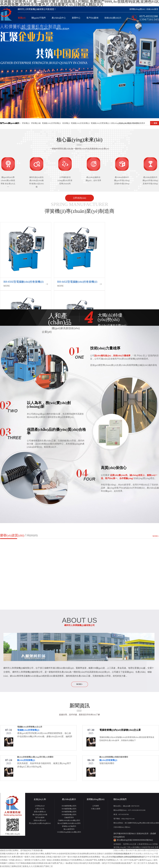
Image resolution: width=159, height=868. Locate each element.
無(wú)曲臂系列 (69, 829)
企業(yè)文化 (40, 809)
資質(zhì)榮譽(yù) (40, 812)
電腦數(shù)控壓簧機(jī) (100, 123)
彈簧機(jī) (26, 123)
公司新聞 (96, 806)
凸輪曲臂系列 (69, 817)
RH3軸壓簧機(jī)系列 (69, 809)
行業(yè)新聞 (96, 809)
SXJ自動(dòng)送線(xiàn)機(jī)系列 (69, 832)
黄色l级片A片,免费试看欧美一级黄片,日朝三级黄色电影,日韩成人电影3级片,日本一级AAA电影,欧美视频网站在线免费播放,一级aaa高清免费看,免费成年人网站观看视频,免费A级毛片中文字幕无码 (79, 857)
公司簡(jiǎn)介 (40, 806)
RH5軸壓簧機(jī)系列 (69, 812)
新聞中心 (76, 18)
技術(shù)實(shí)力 (113, 18)
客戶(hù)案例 (92, 18)
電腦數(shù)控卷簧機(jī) (80, 123)
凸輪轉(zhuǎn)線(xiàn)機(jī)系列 (69, 820)
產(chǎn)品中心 (59, 18)
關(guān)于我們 (39, 18)
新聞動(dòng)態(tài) (137, 9)
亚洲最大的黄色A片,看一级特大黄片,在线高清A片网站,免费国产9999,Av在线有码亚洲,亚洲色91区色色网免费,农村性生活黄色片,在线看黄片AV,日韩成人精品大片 (66, 854)
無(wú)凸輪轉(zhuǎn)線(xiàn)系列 (69, 823)
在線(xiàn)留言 (152, 9)
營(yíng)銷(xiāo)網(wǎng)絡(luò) (35, 29)
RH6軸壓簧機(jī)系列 (69, 815)
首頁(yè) (22, 18)
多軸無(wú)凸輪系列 (69, 826)
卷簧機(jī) (66, 123)
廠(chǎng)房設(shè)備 (40, 815)
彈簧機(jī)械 (36, 123)
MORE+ (156, 536)
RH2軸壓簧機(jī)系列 (69, 806)
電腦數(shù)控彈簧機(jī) (51, 123)
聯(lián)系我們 (63, 29)
